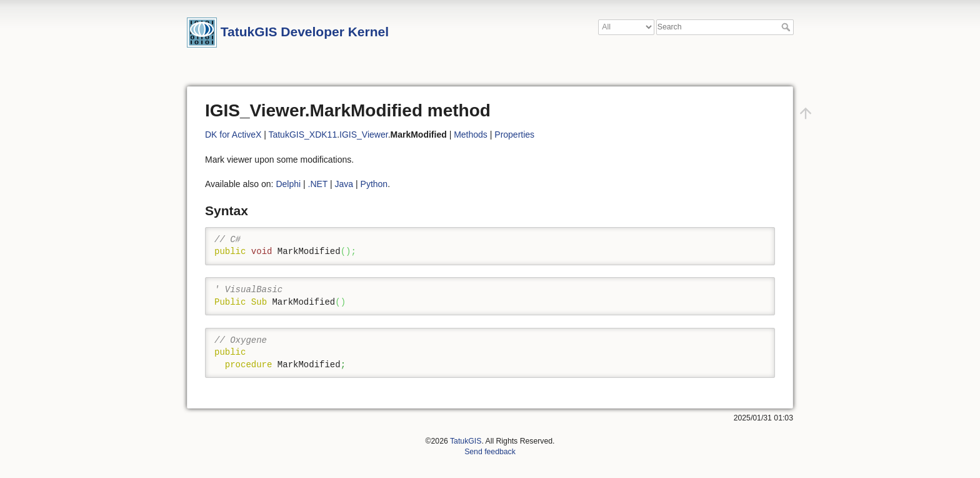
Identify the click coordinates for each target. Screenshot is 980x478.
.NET (318, 184)
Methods (471, 135)
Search (787, 27)
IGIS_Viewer (364, 135)
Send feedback (490, 452)
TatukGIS (466, 441)
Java (344, 184)
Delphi (288, 184)
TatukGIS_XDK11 (302, 135)
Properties (514, 135)
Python (374, 184)
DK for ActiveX (233, 135)
